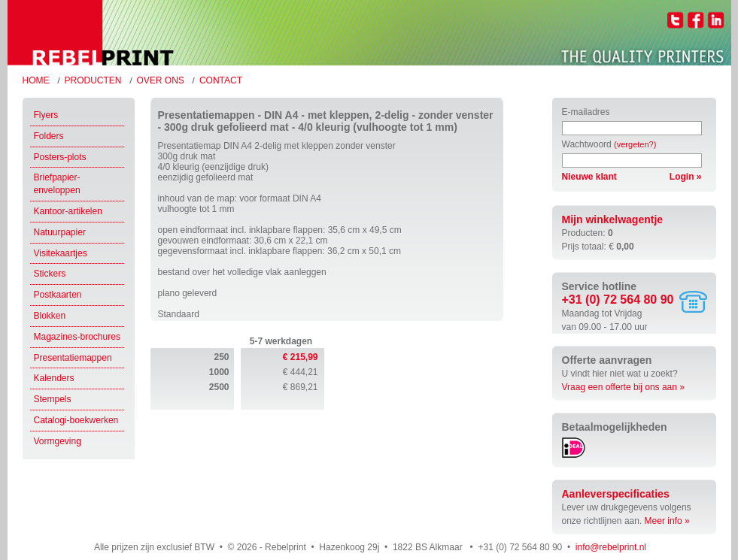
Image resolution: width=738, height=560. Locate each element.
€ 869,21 (301, 387)
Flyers (46, 115)
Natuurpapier (60, 232)
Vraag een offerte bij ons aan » (623, 387)
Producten (93, 80)
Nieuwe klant (589, 177)
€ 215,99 (301, 357)
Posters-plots (60, 157)
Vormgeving (58, 441)
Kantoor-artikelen (68, 211)
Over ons (161, 80)
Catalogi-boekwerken (76, 420)
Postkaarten (58, 295)
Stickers (50, 274)
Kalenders (54, 378)
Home (36, 80)
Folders (49, 136)
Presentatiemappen (73, 358)
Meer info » (667, 521)
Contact (221, 80)
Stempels (53, 399)
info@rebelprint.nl (611, 547)
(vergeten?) (635, 144)
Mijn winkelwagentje (613, 219)
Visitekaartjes (61, 253)
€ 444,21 (301, 372)
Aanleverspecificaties (616, 494)
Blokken (50, 316)
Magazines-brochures (77, 337)
